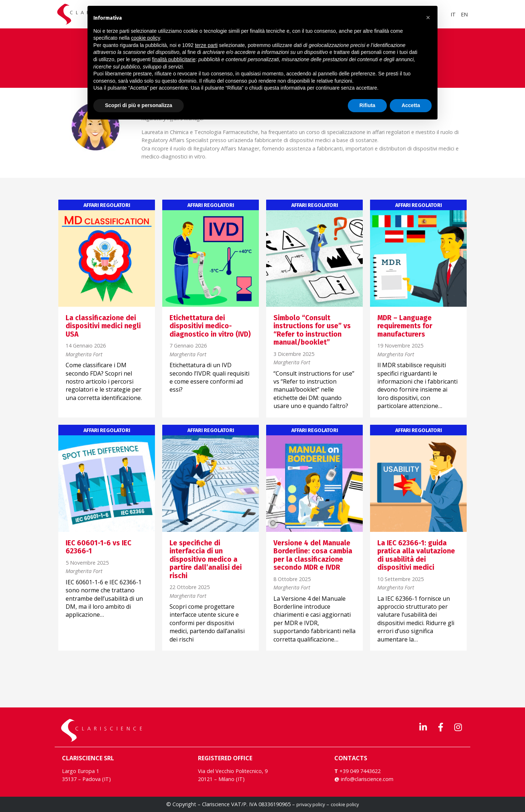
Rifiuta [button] (367, 105)
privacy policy (311, 804)
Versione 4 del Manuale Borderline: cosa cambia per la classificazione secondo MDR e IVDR (313, 555)
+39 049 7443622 (359, 771)
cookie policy (345, 804)
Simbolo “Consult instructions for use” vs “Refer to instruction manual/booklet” (312, 330)
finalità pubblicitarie (174, 59)
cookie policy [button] (146, 38)
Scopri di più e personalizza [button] (139, 105)
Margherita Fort (84, 355)
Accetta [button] (411, 105)
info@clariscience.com (367, 779)
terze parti (206, 45)
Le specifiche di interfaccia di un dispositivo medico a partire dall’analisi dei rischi (206, 559)
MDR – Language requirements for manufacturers (405, 326)
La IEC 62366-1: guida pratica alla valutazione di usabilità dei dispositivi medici (416, 555)
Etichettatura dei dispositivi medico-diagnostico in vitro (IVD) (210, 326)
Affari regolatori (107, 205)
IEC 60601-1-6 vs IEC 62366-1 (98, 547)
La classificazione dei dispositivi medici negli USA (103, 326)
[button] (428, 17)
